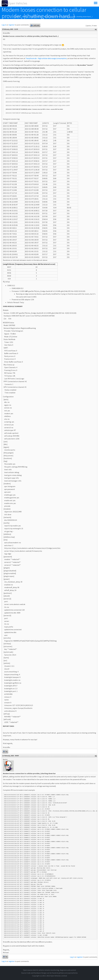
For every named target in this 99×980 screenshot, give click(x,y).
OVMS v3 (25, 17)
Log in (4, 25)
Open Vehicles (18, 3)
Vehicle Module (36, 17)
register (12, 25)
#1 (96, 29)
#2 (96, 756)
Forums (17, 17)
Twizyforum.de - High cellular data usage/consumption (46, 58)
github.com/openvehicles (68, 973)
